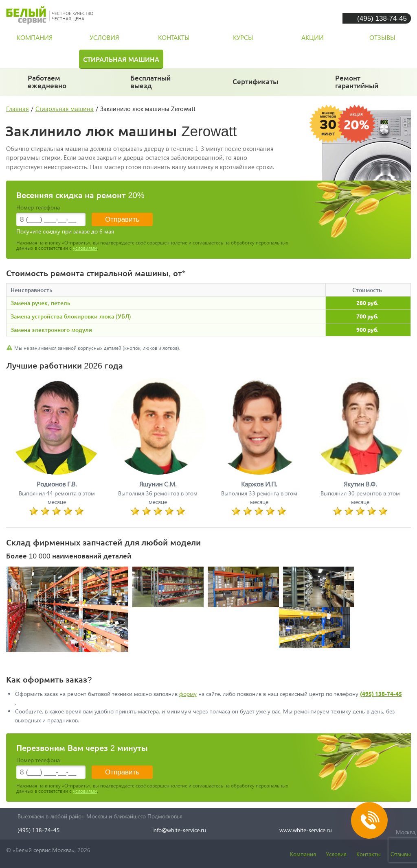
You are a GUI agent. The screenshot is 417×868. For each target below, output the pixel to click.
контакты (174, 37)
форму (188, 694)
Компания (303, 854)
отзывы (382, 37)
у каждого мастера (256, 85)
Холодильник (36, 59)
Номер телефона (38, 207)
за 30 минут (151, 85)
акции (313, 37)
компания (35, 37)
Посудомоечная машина (226, 59)
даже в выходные (49, 85)
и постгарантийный (360, 85)
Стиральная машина (121, 59)
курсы (243, 37)
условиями (85, 248)
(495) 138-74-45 (382, 18)
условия (104, 37)
